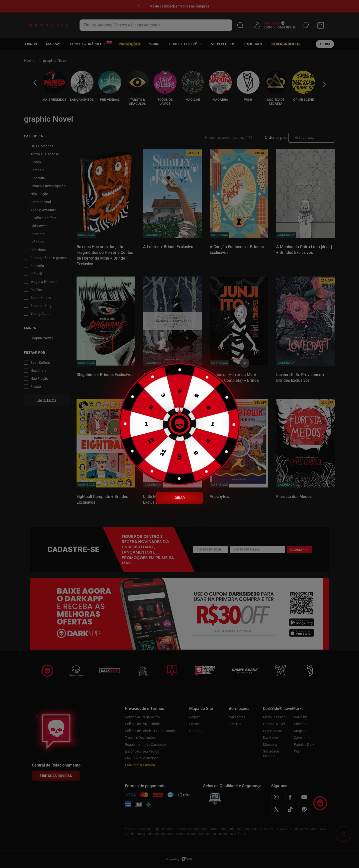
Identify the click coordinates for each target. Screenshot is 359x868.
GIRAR (180, 498)
